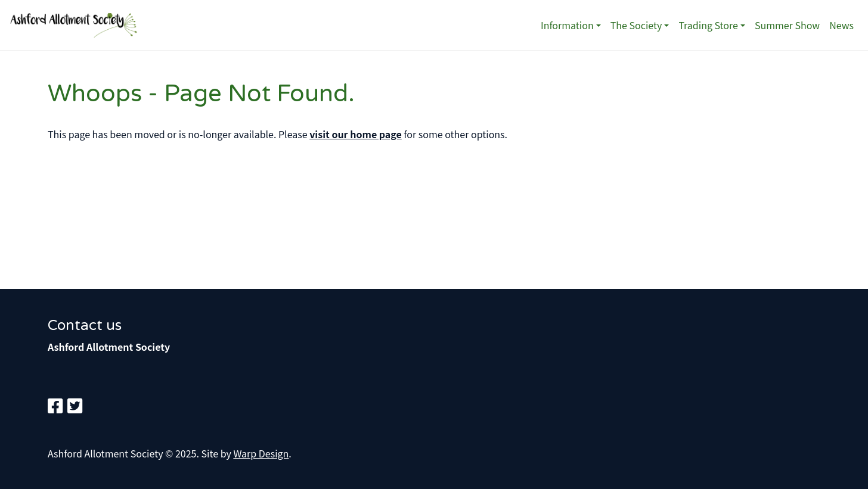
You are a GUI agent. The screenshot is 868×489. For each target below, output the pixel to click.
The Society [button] (636, 25)
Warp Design (261, 453)
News (841, 25)
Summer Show (787, 25)
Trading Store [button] (708, 25)
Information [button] (567, 25)
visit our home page (356, 134)
